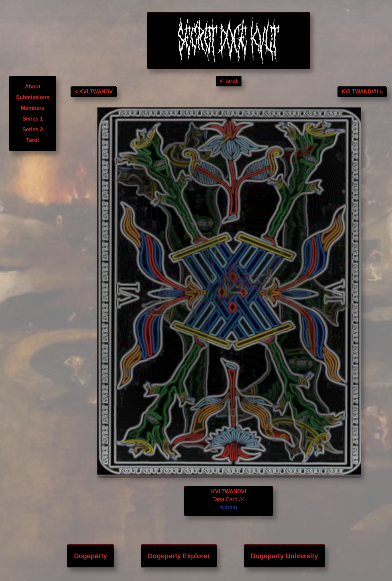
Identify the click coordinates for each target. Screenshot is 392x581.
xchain (229, 507)
